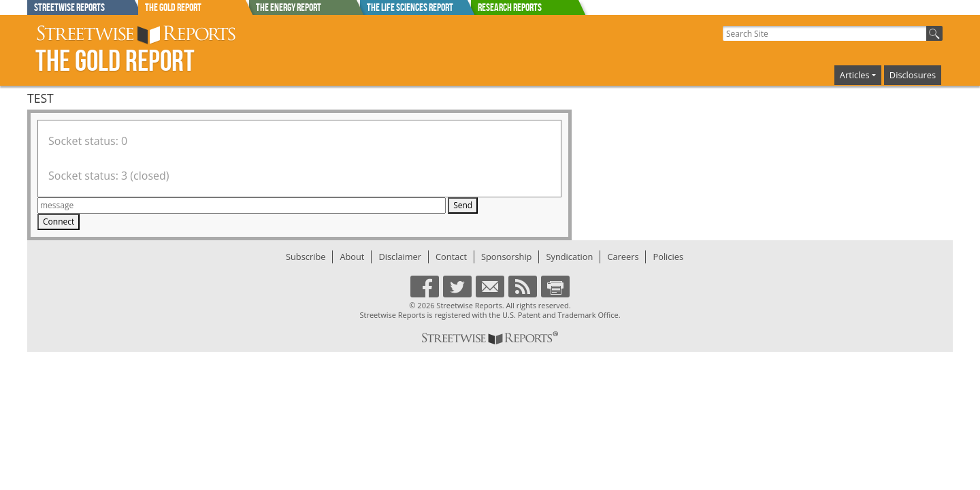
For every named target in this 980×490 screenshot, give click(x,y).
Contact (451, 257)
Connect (59, 222)
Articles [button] (855, 75)
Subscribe (306, 257)
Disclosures (913, 75)
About (352, 257)
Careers (623, 257)
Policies (668, 257)
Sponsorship (506, 257)
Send (463, 205)
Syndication (569, 257)
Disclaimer (400, 257)
